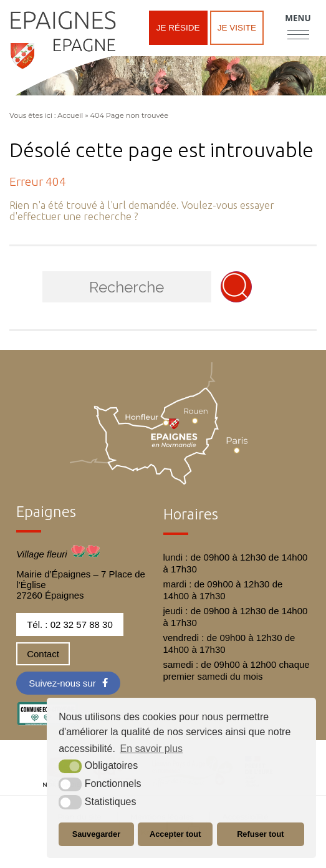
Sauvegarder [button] (97, 834)
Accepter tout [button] (175, 834)
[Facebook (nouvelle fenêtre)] (68, 683)
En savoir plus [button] (152, 749)
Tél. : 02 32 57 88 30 (70, 624)
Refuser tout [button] (260, 834)
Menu (298, 18)
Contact (43, 654)
